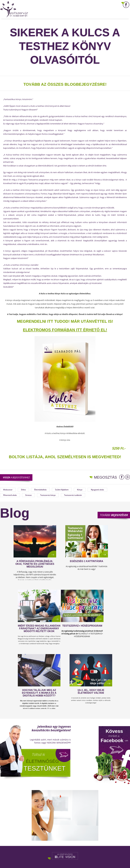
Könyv (80, 490)
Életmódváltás (40, 490)
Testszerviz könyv (48, 495)
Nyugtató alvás (97, 490)
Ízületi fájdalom (62, 490)
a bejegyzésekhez (16, 477)
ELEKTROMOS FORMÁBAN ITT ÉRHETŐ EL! (65, 330)
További (114, 515)
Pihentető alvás (10, 495)
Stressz (28, 495)
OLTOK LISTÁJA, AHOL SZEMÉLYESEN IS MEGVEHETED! (66, 457)
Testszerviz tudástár (73, 495)
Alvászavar (8, 490)
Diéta (23, 490)
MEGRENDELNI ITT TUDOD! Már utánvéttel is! (65, 321)
